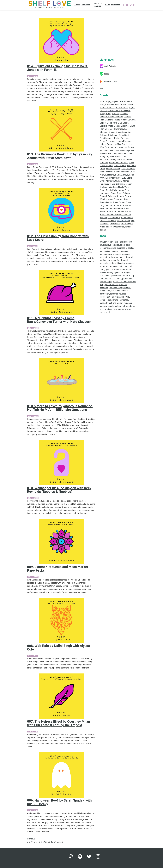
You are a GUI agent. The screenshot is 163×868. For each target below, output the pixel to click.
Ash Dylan (126, 111)
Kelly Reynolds (128, 169)
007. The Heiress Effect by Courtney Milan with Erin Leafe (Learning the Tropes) (59, 723)
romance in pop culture (120, 288)
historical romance (125, 263)
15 (58, 842)
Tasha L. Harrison (108, 221)
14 (55, 842)
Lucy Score (127, 178)
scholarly (104, 303)
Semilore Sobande (108, 212)
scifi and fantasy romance (120, 303)
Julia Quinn (115, 160)
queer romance (111, 285)
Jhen (110, 153)
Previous (31, 839)
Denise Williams (121, 126)
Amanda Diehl (126, 105)
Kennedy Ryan (106, 172)
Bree (108, 114)
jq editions (119, 272)
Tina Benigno (127, 224)
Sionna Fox (123, 212)
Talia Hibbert (114, 218)
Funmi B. (104, 141)
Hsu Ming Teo (119, 144)
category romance (120, 251)
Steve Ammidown (114, 215)
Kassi (131, 163)
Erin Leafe (113, 135)
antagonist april (107, 242)
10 (44, 842)
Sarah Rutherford (124, 205)
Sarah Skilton (106, 208)
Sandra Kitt (110, 205)
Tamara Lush (127, 218)
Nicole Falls (111, 190)
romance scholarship (109, 300)
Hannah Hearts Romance (120, 141)
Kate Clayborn (106, 166)
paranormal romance (121, 275)
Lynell (102, 181)
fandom (103, 260)
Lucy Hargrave (114, 178)
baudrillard (104, 245)
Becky (102, 114)
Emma (111, 132)
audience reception (123, 242)
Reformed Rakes (122, 199)
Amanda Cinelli (112, 105)
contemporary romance (110, 254)
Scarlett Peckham (121, 208)
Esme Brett (124, 135)
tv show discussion (108, 309)
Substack (116, 5)
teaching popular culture (110, 306)
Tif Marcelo (115, 224)
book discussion (118, 245)
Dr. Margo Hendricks (114, 129)
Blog (108, 5)
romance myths (107, 291)
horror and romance (109, 266)
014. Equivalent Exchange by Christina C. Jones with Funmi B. (58, 68)
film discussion (124, 260)
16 (61, 842)
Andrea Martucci (107, 108)
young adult (105, 312)
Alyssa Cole (118, 101)
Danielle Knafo (106, 126)
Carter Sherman (116, 117)
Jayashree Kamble (126, 147)
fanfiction (112, 260)
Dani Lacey (123, 123)
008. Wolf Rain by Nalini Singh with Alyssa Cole (59, 648)
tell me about (128, 306)
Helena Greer (106, 144)
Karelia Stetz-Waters (118, 163)
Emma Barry (121, 132)
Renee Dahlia (106, 202)
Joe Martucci (115, 156)
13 (52, 842)
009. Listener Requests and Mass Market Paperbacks (58, 569)
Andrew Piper (122, 108)
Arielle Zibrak (114, 111)
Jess (117, 150)
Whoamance (119, 227)
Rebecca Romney (116, 196)
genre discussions (108, 263)
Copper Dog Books (108, 123)
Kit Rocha (110, 175)
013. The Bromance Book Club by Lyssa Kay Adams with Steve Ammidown (60, 156)
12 (49, 842)
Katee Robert (120, 166)
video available (125, 309)
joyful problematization (115, 269)
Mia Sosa (113, 187)
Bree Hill (115, 114)
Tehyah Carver (123, 221)
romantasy (124, 300)
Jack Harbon (111, 147)
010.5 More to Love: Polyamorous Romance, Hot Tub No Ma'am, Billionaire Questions (60, 408)
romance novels (122, 297)
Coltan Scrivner (128, 120)
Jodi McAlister (120, 153)
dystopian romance (117, 257)
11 (46, 842)
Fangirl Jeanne (106, 138)
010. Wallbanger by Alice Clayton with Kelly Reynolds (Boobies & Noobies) (59, 490)
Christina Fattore (112, 120)
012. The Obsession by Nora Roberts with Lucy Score (58, 238)
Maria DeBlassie (117, 184)
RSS (101, 89)
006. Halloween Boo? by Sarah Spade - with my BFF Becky (59, 802)
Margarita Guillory (114, 181)
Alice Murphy (105, 101)
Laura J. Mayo (122, 175)
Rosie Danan (119, 202)
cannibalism (105, 251)
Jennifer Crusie (106, 150)
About (77, 5)
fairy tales (131, 257)
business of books (125, 248)
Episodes (86, 5)
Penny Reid (116, 193)
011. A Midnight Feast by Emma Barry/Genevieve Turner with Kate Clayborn (59, 320)
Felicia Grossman (122, 138)
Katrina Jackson (113, 169)
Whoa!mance (106, 227)
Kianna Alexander (122, 172)
